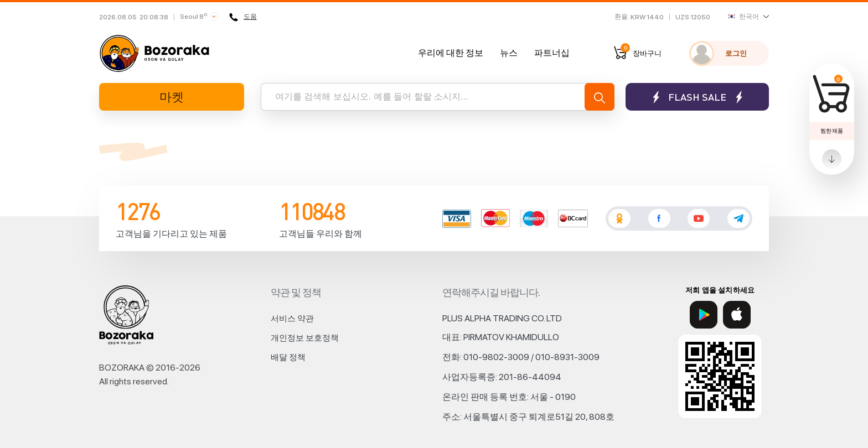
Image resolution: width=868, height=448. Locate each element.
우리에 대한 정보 (451, 53)
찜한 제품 (832, 131)
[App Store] (737, 315)
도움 (243, 17)
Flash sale (697, 97)
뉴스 (509, 53)
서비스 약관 (292, 319)
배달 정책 (288, 357)
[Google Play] (704, 315)
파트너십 (552, 53)
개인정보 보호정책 (305, 338)
